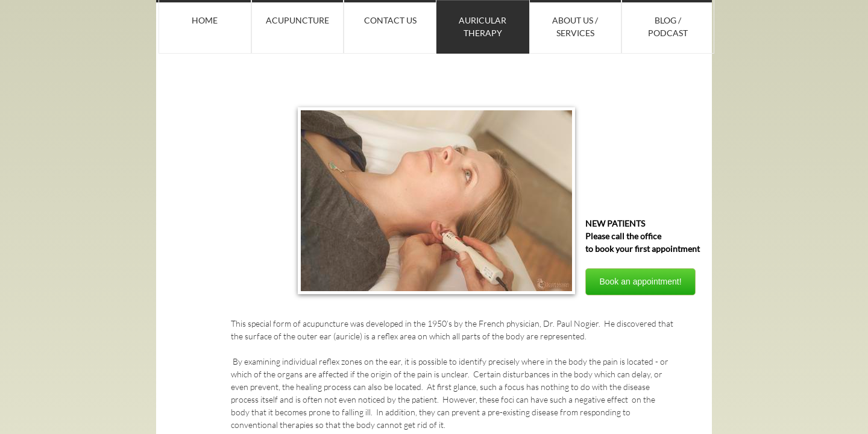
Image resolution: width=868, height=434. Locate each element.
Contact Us (390, 20)
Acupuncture (297, 20)
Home (205, 20)
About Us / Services (575, 27)
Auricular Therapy (483, 27)
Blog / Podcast (668, 27)
